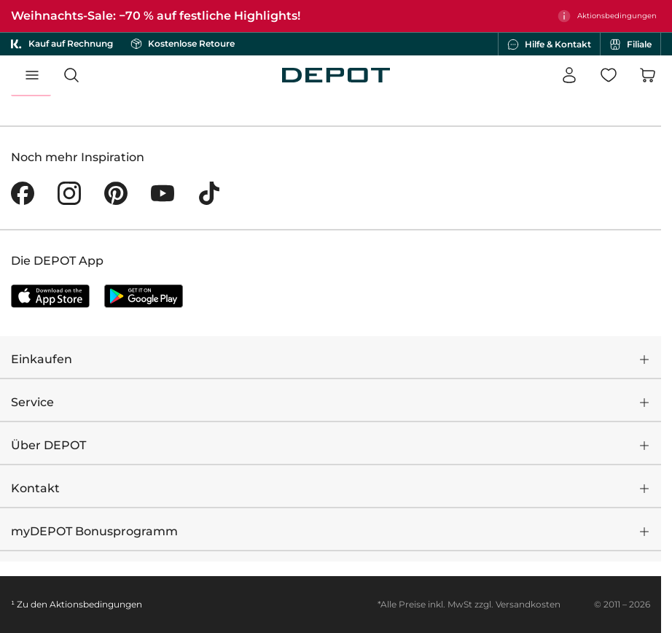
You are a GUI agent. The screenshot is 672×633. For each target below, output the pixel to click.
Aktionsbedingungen (96, 604)
